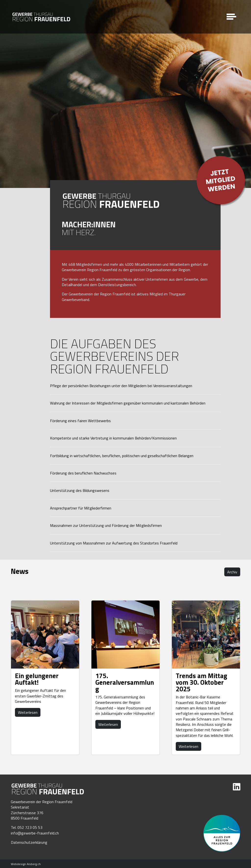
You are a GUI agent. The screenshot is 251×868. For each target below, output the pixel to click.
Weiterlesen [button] (28, 712)
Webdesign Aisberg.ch (26, 864)
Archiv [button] (232, 572)
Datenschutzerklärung (29, 842)
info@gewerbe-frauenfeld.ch (35, 833)
